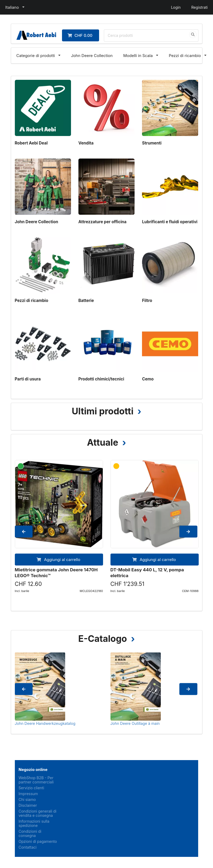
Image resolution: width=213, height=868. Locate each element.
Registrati (199, 7)
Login (176, 7)
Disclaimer (28, 805)
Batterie (86, 301)
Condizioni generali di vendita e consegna (37, 813)
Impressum (28, 794)
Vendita (86, 143)
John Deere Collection (92, 56)
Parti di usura (28, 379)
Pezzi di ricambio (185, 56)
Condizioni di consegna (30, 833)
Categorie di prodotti (36, 56)
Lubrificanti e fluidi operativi (170, 222)
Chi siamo (27, 799)
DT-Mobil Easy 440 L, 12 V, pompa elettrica (147, 573)
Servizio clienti (31, 788)
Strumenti (152, 143)
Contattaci (28, 847)
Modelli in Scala (138, 56)
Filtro (147, 301)
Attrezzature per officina (103, 222)
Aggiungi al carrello (58, 560)
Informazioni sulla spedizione (34, 823)
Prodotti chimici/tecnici (101, 379)
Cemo (148, 379)
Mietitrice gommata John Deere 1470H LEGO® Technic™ (56, 573)
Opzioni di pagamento (38, 841)
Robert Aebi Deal (31, 143)
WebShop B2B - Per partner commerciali (36, 780)
